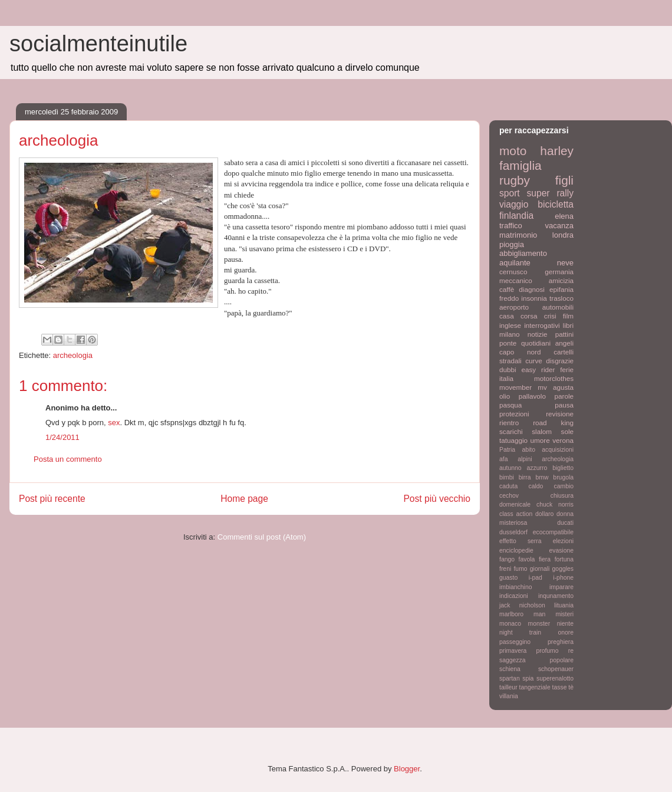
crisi (550, 316)
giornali (540, 569)
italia (506, 378)
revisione (560, 414)
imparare (561, 587)
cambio (564, 486)
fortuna (564, 559)
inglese (510, 325)
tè (571, 687)
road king (553, 423)
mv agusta (556, 387)
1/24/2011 (62, 437)
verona (563, 440)
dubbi (508, 369)
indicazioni (514, 596)
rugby (515, 180)
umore (540, 440)
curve (534, 361)
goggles (563, 569)
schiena (510, 669)
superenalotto (555, 678)
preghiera (561, 642)
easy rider (538, 369)
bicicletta (556, 204)
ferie (567, 369)
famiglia (521, 165)
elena (564, 216)
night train (520, 632)
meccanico (516, 280)
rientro (509, 423)
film (568, 316)
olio (505, 396)
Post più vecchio (437, 499)
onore (566, 632)
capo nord (520, 352)
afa (503, 459)
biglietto (563, 468)
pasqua (510, 405)
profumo (547, 651)
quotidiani (536, 343)
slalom (542, 431)
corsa (529, 316)
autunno (510, 468)
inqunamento (556, 596)
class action (516, 514)
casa (507, 316)
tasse (560, 687)
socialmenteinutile (98, 44)
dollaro (544, 514)
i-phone (563, 578)
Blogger (407, 769)
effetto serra (521, 541)
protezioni (514, 414)
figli (564, 180)
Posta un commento (68, 459)
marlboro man (522, 614)
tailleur (508, 687)
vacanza (559, 226)
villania (509, 696)
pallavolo (532, 396)
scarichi (511, 431)
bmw (542, 477)
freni (505, 569)
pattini (564, 334)
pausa (564, 405)
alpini (525, 459)
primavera (513, 651)
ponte (508, 343)
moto (513, 151)
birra (525, 477)
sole (567, 431)
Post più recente (52, 499)
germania (559, 272)
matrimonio (518, 235)
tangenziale (535, 687)
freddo (509, 298)
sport (510, 193)
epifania (561, 289)
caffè (507, 289)
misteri (564, 614)
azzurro (537, 468)
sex (114, 423)
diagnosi (532, 289)
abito (528, 450)
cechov (509, 496)
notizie (538, 334)
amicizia (561, 280)
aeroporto (514, 307)
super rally (550, 193)
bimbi (507, 477)
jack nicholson (522, 605)
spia (528, 678)
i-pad (536, 578)
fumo (520, 569)
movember (515, 387)
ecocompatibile (553, 532)
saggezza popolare (536, 660)
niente (565, 624)
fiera (545, 559)
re (571, 651)
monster (539, 624)
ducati (565, 523)
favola (527, 559)
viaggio (514, 204)
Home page (244, 499)
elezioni (563, 541)
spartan (510, 678)
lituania (564, 605)
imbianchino (515, 587)
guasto (508, 578)
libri (568, 325)
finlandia (516, 216)
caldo (536, 486)
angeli (564, 343)
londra (563, 235)
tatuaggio (513, 440)
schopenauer (556, 669)
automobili (558, 307)
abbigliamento (523, 253)
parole (564, 396)
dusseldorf (513, 532)
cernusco (513, 272)
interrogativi (542, 325)
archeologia (73, 355)
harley (557, 151)
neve (565, 263)
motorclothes (554, 378)
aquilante (515, 263)
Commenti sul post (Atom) (262, 537)
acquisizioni (558, 450)
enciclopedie (516, 551)
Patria (507, 450)
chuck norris (555, 505)
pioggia (512, 244)
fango (507, 559)
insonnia (534, 298)
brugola (563, 477)
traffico (511, 226)
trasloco (561, 298)
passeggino (515, 642)
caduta (508, 486)
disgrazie (560, 361)
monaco (510, 624)
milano (509, 334)
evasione (561, 551)
